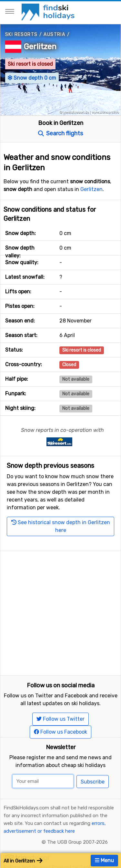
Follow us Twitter (60, 719)
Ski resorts (21, 34)
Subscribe (93, 782)
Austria (54, 34)
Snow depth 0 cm (32, 78)
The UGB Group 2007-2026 (77, 842)
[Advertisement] (60, 612)
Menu (104, 860)
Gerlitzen (40, 47)
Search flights (60, 133)
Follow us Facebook (60, 732)
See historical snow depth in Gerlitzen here (61, 526)
